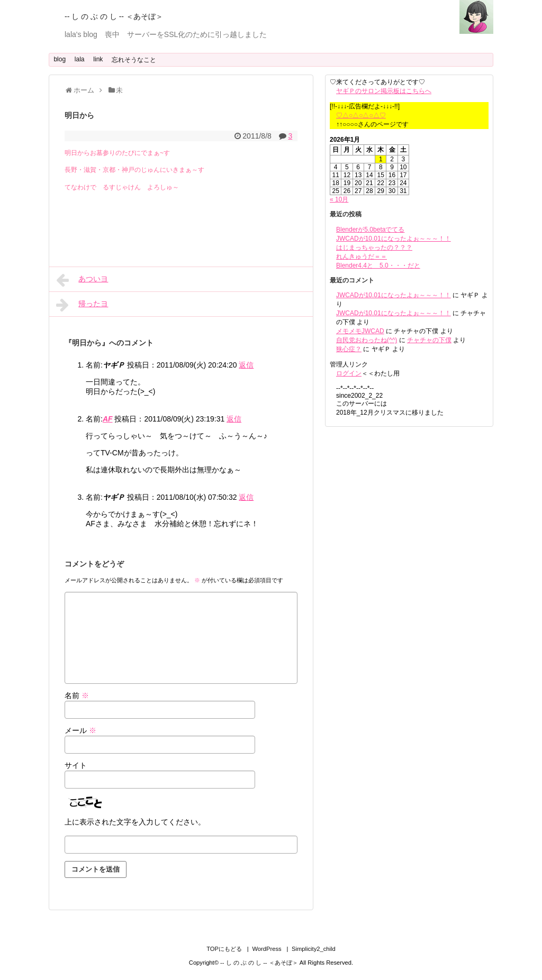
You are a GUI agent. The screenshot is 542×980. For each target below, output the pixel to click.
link (98, 59)
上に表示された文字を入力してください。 (135, 822)
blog (60, 59)
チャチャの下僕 (429, 340)
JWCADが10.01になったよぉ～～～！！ (394, 239)
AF (108, 419)
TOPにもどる (224, 949)
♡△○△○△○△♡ (361, 115)
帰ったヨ (82, 305)
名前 (77, 695)
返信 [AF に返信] (234, 419)
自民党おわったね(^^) (367, 340)
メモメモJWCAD (360, 331)
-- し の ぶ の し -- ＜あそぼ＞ (114, 16)
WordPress (267, 949)
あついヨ (82, 280)
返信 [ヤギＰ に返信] (246, 365)
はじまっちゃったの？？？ (374, 248)
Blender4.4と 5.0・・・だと (378, 265)
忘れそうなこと (134, 60)
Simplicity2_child (314, 949)
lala (80, 59)
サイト (76, 765)
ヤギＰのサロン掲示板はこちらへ (384, 91)
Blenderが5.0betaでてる (370, 230)
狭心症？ (349, 349)
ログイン (349, 373)
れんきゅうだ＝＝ (362, 257)
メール (80, 730)
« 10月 (339, 199)
